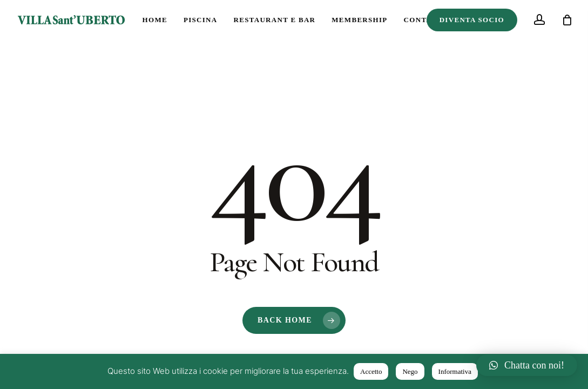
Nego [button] (410, 371)
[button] (527, 365)
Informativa (455, 371)
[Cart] (567, 20)
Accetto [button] (371, 371)
